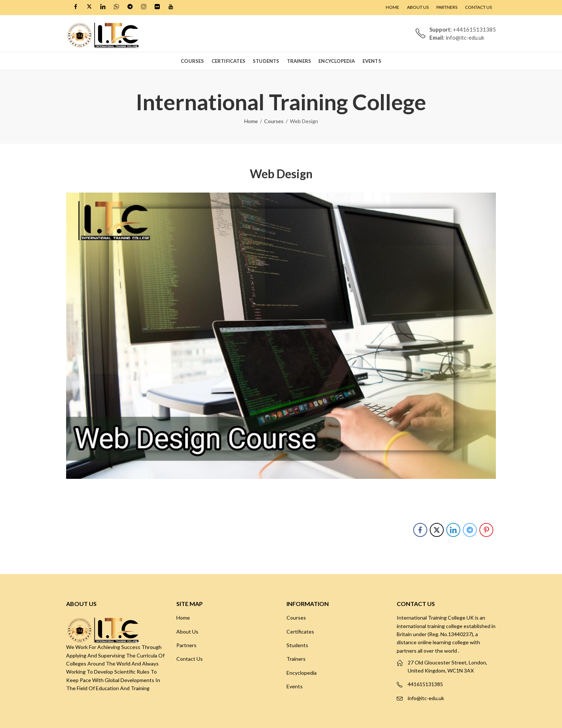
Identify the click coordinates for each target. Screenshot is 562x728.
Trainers (296, 659)
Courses (274, 121)
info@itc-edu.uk (426, 698)
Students (297, 645)
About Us (187, 632)
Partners (186, 645)
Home (251, 121)
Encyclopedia (302, 673)
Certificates (300, 632)
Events (295, 686)
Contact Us (190, 659)
